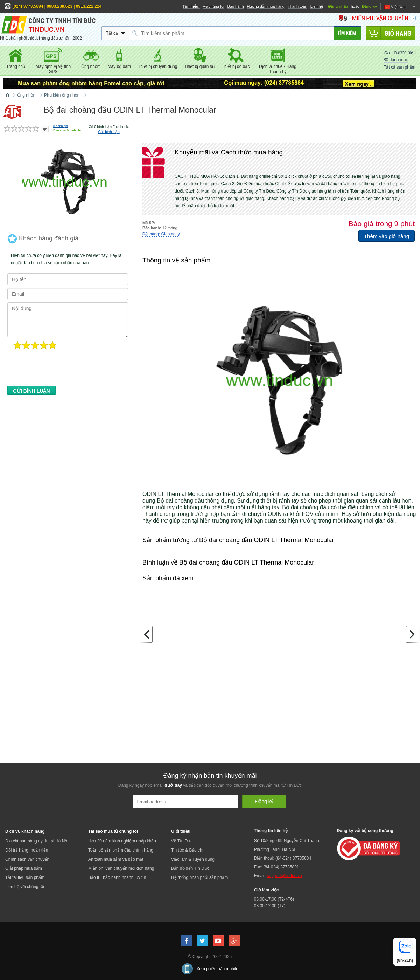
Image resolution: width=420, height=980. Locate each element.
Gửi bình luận (109, 132)
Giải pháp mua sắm (24, 868)
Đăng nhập (338, 6)
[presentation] (61, 370)
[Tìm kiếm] (347, 33)
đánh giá (61, 126)
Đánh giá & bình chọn (68, 130)
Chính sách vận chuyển (27, 859)
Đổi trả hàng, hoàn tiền (27, 850)
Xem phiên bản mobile (217, 969)
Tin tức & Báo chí (187, 850)
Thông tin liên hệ (271, 831)
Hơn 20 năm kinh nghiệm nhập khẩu (122, 841)
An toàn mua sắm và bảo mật (116, 859)
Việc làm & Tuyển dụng (193, 859)
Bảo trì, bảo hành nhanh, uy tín (117, 877)
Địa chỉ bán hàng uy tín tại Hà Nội (37, 841)
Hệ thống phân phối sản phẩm (199, 877)
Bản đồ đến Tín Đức (190, 868)
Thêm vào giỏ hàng (387, 236)
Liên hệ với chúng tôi (25, 887)
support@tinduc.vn (284, 876)
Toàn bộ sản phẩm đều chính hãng (121, 850)
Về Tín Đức (182, 841)
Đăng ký (369, 6)
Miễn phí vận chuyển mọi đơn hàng (121, 868)
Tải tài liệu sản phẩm (25, 877)
